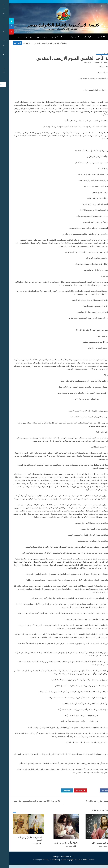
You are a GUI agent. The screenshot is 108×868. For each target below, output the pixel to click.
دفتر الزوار (79, 37)
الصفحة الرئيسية (94, 37)
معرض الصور (33, 37)
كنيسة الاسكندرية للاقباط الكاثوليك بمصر (54, 25)
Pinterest (71, 791)
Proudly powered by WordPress (37, 860)
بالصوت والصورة (64, 37)
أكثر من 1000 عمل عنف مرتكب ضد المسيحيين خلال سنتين (26, 801)
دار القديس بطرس (16, 37)
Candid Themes (79, 860)
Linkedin (58, 791)
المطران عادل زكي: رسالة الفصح (21, 839)
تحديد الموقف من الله (93, 843)
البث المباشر (48, 37)
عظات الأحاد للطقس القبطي (95, 54)
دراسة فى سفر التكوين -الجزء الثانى (92, 801)
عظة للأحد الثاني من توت (56, 843)
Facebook (97, 791)
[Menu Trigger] (100, 5)
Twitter (84, 791)
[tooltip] (2, 21)
